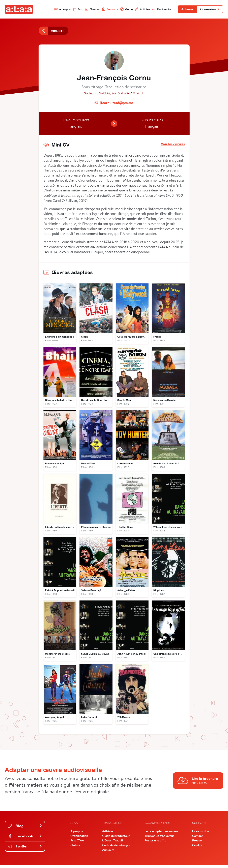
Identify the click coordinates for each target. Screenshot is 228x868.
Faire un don (201, 834)
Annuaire (104, 9)
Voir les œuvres (173, 146)
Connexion (209, 10)
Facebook (25, 839)
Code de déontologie (116, 848)
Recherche (157, 9)
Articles (137, 9)
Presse (197, 844)
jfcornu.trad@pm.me (117, 104)
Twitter (25, 849)
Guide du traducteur (116, 839)
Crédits (197, 848)
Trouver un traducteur (159, 839)
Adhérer (184, 10)
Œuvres (86, 9)
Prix (71, 9)
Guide (121, 9)
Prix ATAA (77, 844)
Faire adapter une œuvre (161, 834)
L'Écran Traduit (113, 844)
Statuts (75, 848)
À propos (55, 9)
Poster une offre (155, 844)
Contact (197, 839)
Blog (25, 829)
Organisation (79, 839)
